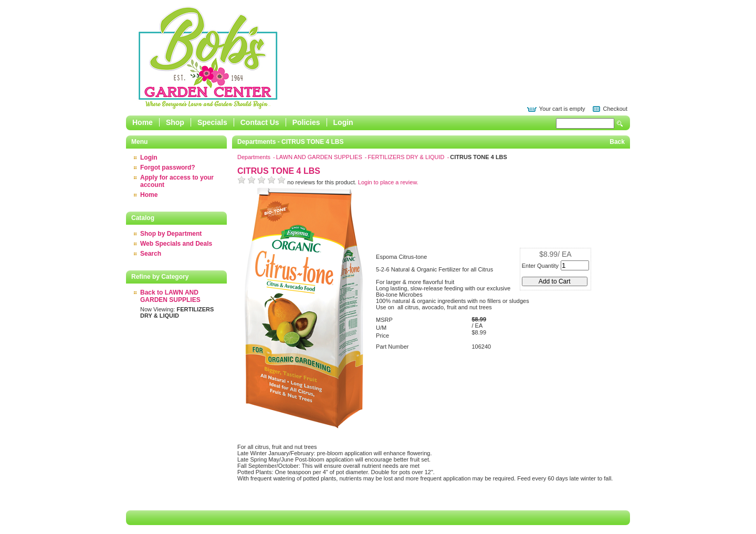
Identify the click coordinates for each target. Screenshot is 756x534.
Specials (212, 122)
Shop (175, 122)
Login (343, 122)
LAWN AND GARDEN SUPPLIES (320, 157)
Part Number (392, 347)
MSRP (384, 320)
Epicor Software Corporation (208, 58)
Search (620, 124)
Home (143, 122)
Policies (306, 122)
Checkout (615, 109)
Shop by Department (171, 234)
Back (617, 142)
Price (382, 336)
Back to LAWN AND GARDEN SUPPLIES (170, 296)
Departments (255, 157)
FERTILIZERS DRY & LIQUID (407, 157)
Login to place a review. (388, 182)
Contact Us (260, 122)
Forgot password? (168, 167)
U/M (381, 328)
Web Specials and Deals (176, 244)
